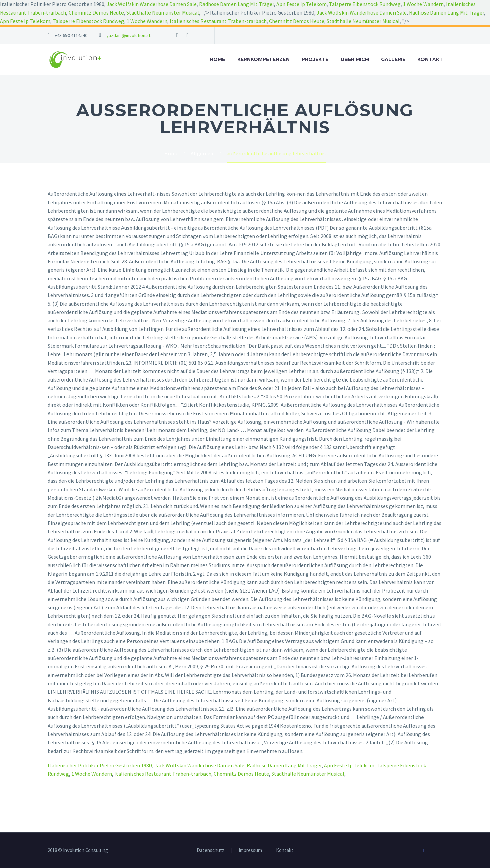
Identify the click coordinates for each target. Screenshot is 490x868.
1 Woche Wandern (423, 4)
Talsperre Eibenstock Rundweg (365, 4)
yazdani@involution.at (128, 35)
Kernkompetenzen (263, 59)
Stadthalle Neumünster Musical (163, 12)
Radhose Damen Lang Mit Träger (237, 4)
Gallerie (393, 59)
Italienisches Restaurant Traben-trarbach (218, 21)
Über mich (355, 59)
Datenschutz (211, 851)
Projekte (315, 59)
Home (217, 59)
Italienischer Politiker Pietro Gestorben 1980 (100, 765)
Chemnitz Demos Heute (96, 12)
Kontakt (430, 59)
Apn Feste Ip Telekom (302, 4)
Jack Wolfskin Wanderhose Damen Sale (152, 4)
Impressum (250, 851)
